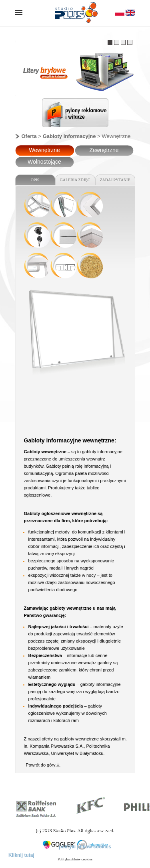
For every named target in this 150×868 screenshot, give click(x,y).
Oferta (29, 136)
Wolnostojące (44, 162)
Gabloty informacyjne (69, 136)
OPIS (35, 180)
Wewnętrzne (44, 150)
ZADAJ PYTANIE (115, 180)
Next (117, 115)
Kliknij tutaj (21, 855)
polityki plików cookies (85, 847)
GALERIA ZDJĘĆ (75, 180)
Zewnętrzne (104, 150)
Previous (34, 115)
